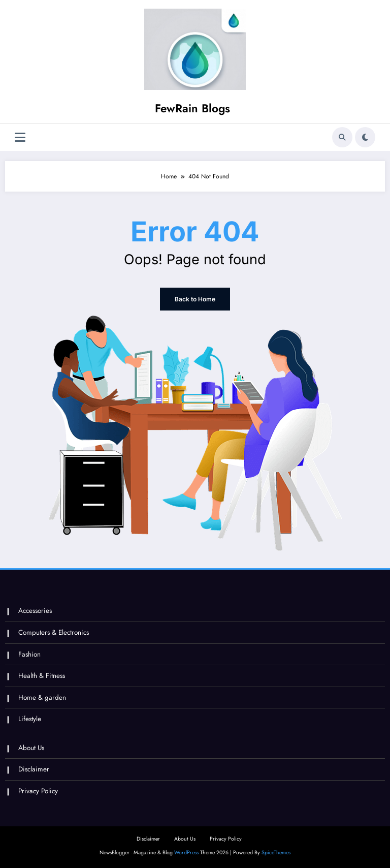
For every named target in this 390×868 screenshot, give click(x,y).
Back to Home (195, 299)
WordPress (186, 852)
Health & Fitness (42, 676)
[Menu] (20, 137)
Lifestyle (30, 719)
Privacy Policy (38, 791)
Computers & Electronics (54, 632)
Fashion (29, 654)
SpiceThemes (276, 852)
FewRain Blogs (192, 108)
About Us (31, 748)
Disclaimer (34, 769)
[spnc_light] (365, 137)
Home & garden (42, 697)
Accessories (35, 611)
